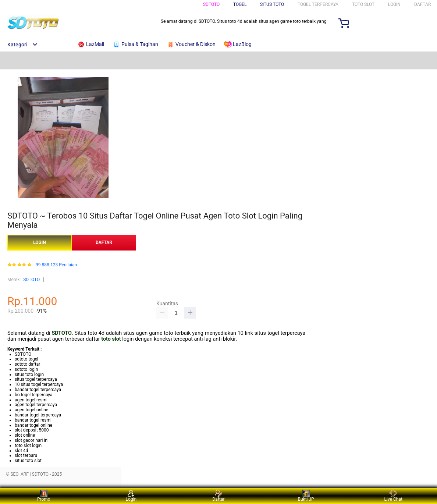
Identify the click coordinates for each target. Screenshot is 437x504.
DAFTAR (422, 4)
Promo (44, 496)
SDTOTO (211, 4)
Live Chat (393, 496)
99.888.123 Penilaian (56, 265)
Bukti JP (306, 496)
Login (131, 496)
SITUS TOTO (272, 4)
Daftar (218, 496)
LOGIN (394, 4)
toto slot (111, 339)
